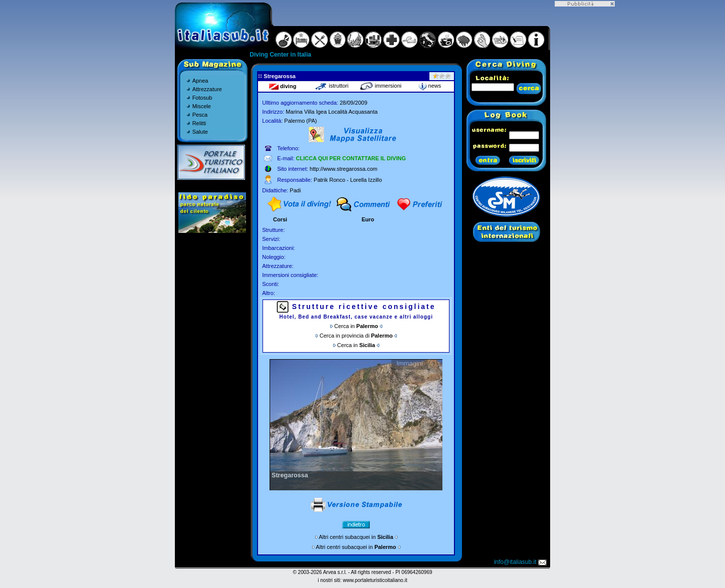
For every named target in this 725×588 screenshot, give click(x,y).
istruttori (331, 86)
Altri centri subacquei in (356, 537)
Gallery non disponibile (356, 425)
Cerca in (356, 326)
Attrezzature (207, 89)
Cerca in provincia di (356, 336)
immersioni (381, 86)
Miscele (202, 106)
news (430, 86)
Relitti (199, 123)
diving (283, 86)
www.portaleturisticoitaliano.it (375, 580)
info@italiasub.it (521, 562)
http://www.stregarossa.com (343, 169)
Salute (200, 132)
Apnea (200, 81)
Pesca (200, 115)
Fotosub (202, 98)
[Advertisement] (585, 157)
